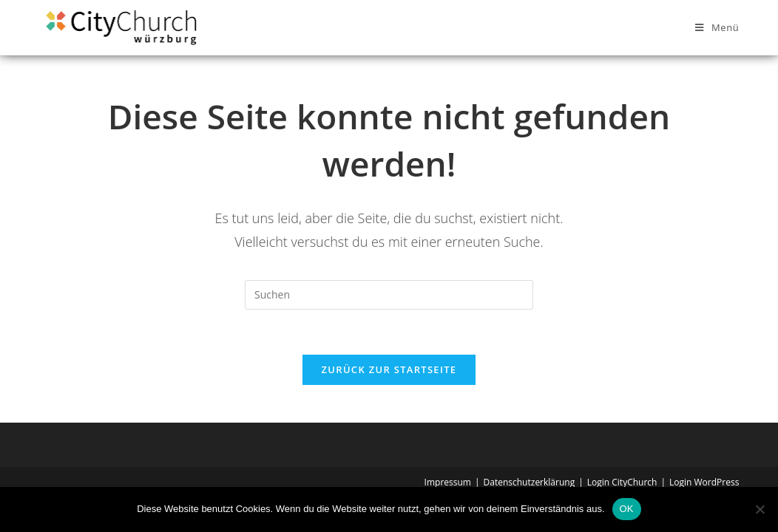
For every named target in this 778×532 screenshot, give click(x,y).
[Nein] (760, 509)
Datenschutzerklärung (530, 482)
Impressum (448, 482)
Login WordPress (704, 482)
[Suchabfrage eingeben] (389, 295)
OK (627, 509)
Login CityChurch (622, 482)
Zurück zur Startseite (389, 369)
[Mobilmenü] (717, 27)
